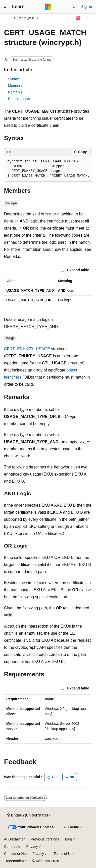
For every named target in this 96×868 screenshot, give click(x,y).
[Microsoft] (48, 7)
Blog (69, 839)
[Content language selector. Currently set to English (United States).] (28, 815)
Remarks (15, 92)
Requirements (19, 99)
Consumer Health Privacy (24, 854)
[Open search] (74, 7)
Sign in (87, 7)
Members (15, 86)
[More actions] (88, 18)
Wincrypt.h (26, 18)
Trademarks (13, 861)
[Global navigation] (5, 7)
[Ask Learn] (78, 18)
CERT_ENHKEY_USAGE (27, 349)
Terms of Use (64, 854)
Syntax (13, 79)
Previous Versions (45, 839)
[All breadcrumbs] (8, 18)
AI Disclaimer (14, 839)
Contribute (12, 847)
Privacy (32, 847)
